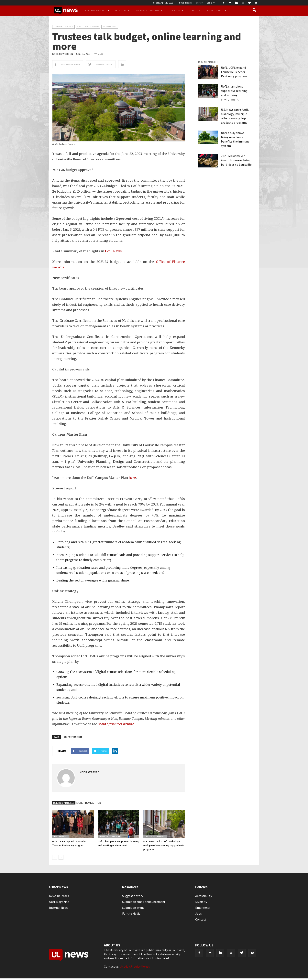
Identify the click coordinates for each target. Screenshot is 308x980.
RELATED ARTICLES (64, 803)
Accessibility (204, 896)
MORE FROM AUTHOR (89, 803)
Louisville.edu (161, 958)
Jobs (198, 913)
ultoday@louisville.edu (135, 966)
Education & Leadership (88, 27)
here (132, 478)
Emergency (203, 908)
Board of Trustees (73, 737)
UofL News (113, 251)
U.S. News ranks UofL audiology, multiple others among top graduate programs (164, 845)
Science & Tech (216, 10)
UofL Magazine (59, 902)
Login (211, 3)
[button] (254, 10)
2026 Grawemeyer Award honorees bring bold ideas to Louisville (236, 160)
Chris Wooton (64, 54)
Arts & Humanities (97, 10)
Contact (200, 3)
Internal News (110, 27)
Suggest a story (133, 896)
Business (122, 10)
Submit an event (133, 908)
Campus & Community (149, 10)
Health (195, 10)
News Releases (186, 3)
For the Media (131, 913)
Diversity (201, 902)
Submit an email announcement (144, 902)
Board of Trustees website (116, 724)
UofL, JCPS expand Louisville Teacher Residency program (234, 72)
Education (176, 10)
